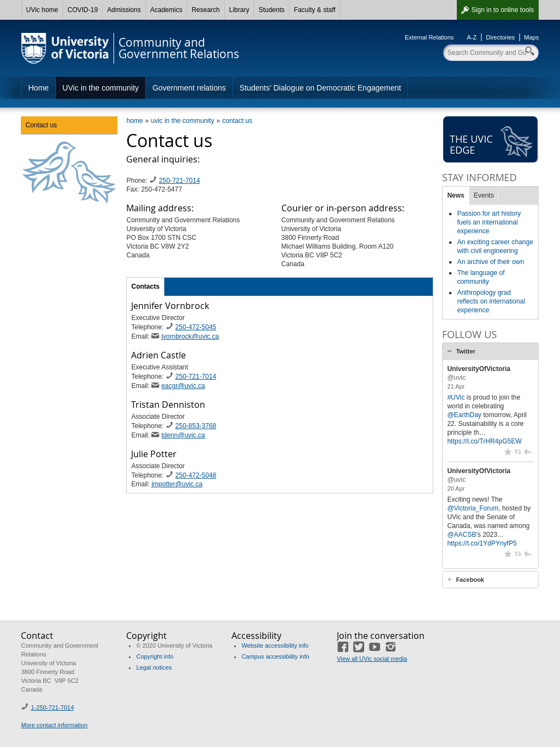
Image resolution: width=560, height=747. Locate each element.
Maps (532, 37)
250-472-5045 (196, 327)
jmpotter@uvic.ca (177, 484)
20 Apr (456, 488)
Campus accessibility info (275, 656)
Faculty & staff (315, 10)
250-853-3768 (196, 426)
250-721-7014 (180, 181)
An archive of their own (490, 262)
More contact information (54, 725)
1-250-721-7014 (52, 707)
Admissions (124, 10)
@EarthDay (464, 415)
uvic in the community (182, 121)
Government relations (189, 88)
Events (484, 195)
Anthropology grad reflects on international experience (491, 301)
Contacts (145, 287)
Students (271, 10)
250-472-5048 (196, 475)
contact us (237, 121)
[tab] (490, 351)
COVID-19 (83, 10)
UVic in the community (101, 88)
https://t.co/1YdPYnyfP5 (482, 543)
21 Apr (456, 386)
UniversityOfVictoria (479, 369)
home (134, 121)
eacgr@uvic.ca (183, 386)
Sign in (502, 10)
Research (205, 10)
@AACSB (462, 535)
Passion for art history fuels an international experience (489, 222)
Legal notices (154, 667)
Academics (166, 10)
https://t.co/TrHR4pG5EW (484, 441)
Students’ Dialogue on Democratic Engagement (320, 88)
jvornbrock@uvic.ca (190, 336)
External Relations (429, 37)
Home (39, 88)
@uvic (456, 378)
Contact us (41, 125)
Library (239, 10)
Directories (500, 37)
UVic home (42, 10)
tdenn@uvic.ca (183, 435)
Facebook (470, 580)
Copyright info (155, 656)
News (456, 195)
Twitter (465, 351)
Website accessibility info (275, 645)
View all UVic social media (372, 659)
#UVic (456, 397)
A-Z (472, 37)
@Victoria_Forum (473, 508)
